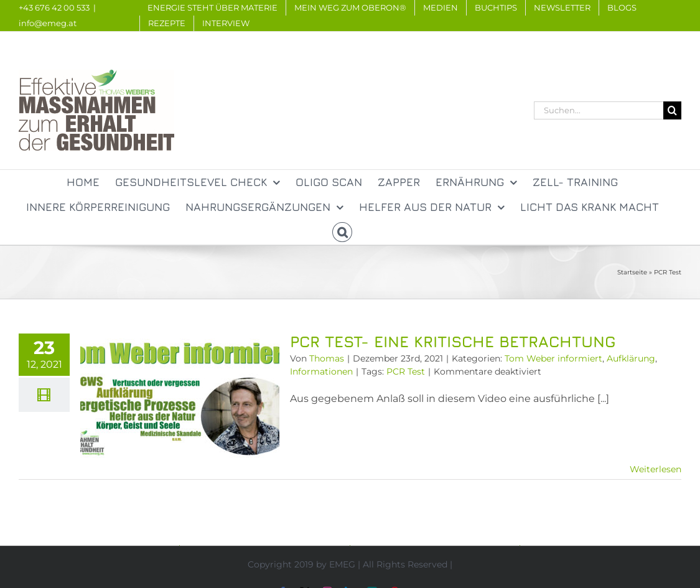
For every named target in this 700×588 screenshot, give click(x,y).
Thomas (327, 358)
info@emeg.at (48, 23)
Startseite (632, 272)
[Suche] (672, 110)
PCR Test (406, 371)
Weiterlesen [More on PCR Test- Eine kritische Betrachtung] (656, 469)
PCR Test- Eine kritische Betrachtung (453, 341)
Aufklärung (631, 358)
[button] (342, 232)
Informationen (321, 371)
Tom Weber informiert (553, 358)
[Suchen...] (599, 110)
